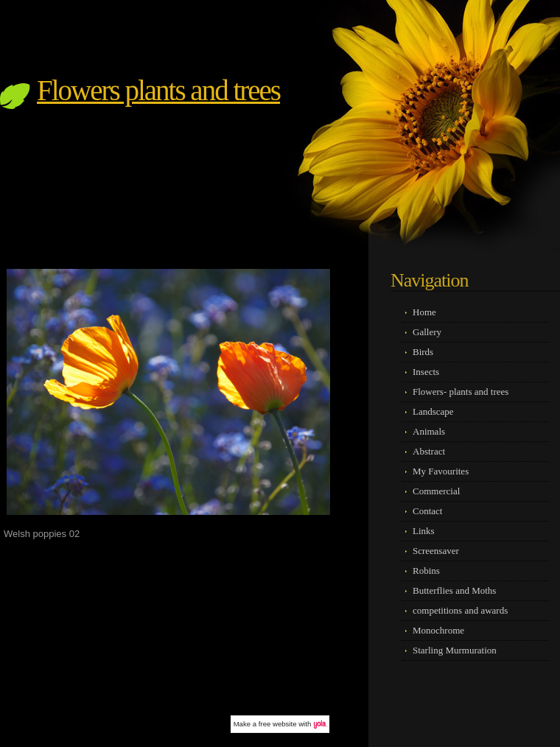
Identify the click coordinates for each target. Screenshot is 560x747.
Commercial (436, 491)
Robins (426, 571)
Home (424, 312)
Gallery (427, 332)
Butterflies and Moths (454, 590)
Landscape (433, 411)
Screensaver (436, 551)
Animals (429, 431)
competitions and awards (460, 610)
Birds (423, 352)
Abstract (429, 451)
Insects (426, 372)
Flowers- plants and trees (461, 392)
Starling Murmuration (455, 650)
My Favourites (441, 471)
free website (278, 724)
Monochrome (438, 630)
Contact (427, 511)
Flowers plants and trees (158, 90)
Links (424, 531)
